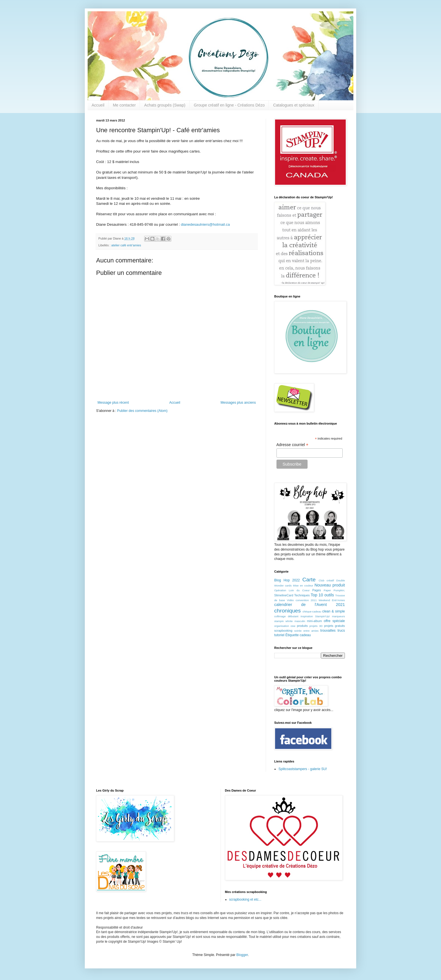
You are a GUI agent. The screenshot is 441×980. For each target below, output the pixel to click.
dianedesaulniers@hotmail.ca (205, 224)
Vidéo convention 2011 (302, 600)
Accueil (98, 105)
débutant (293, 616)
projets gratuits (334, 626)
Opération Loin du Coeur (292, 590)
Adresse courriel (292, 445)
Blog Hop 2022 (287, 580)
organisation (282, 626)
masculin (300, 621)
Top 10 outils (322, 595)
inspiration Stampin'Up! (315, 616)
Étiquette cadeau (298, 635)
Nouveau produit (330, 585)
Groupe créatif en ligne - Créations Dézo (229, 105)
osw (293, 626)
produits (302, 626)
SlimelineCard (284, 595)
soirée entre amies (306, 631)
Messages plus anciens (238, 403)
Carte (309, 580)
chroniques (287, 611)
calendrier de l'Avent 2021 (310, 605)
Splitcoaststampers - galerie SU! (303, 769)
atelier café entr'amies (126, 245)
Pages (317, 590)
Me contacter (124, 105)
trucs (341, 631)
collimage (280, 616)
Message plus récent (113, 403)
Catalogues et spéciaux (294, 105)
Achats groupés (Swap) (165, 105)
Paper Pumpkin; (334, 590)
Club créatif (326, 580)
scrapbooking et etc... (245, 899)
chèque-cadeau (312, 611)
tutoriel (279, 635)
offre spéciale (334, 621)
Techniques (302, 595)
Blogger (242, 955)
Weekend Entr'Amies (332, 600)
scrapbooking (283, 631)
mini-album (314, 621)
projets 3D (316, 626)
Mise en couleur (303, 585)
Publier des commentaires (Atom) (142, 411)
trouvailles (328, 631)
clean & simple (334, 611)
